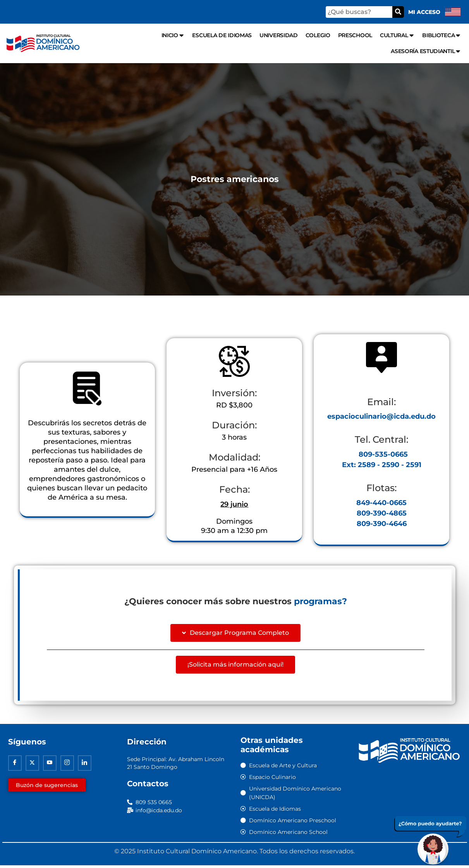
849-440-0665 (381, 505)
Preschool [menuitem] (355, 35)
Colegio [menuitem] (318, 35)
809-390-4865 (382, 515)
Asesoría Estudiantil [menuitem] (426, 51)
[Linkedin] (85, 766)
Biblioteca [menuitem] (442, 35)
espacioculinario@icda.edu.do (381, 418)
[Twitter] (32, 766)
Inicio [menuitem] (173, 35)
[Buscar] (398, 12)
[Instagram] (67, 766)
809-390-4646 (382, 526)
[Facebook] (15, 766)
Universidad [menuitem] (279, 35)
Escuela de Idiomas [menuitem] (222, 35)
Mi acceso (424, 12)
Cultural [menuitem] (397, 35)
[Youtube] (50, 766)
